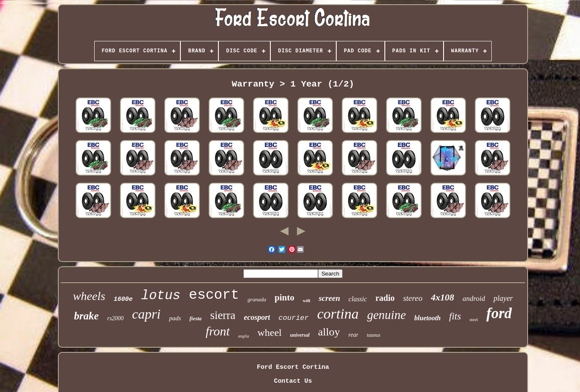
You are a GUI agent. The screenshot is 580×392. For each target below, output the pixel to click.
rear (354, 335)
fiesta (195, 318)
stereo (413, 298)
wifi (307, 300)
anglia (244, 336)
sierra (223, 315)
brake (86, 316)
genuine (387, 315)
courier (293, 318)
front (218, 331)
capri (147, 314)
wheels (89, 296)
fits (455, 316)
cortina (338, 314)
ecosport (257, 317)
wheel (269, 333)
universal (300, 335)
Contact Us (293, 381)
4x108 (442, 297)
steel (474, 319)
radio (385, 298)
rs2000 (116, 318)
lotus (161, 296)
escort (214, 295)
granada (257, 299)
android (474, 299)
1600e (123, 299)
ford (499, 313)
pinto (285, 297)
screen (329, 298)
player (503, 298)
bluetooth (428, 318)
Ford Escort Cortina (293, 367)
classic (358, 299)
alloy (329, 332)
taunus (373, 335)
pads (175, 318)
